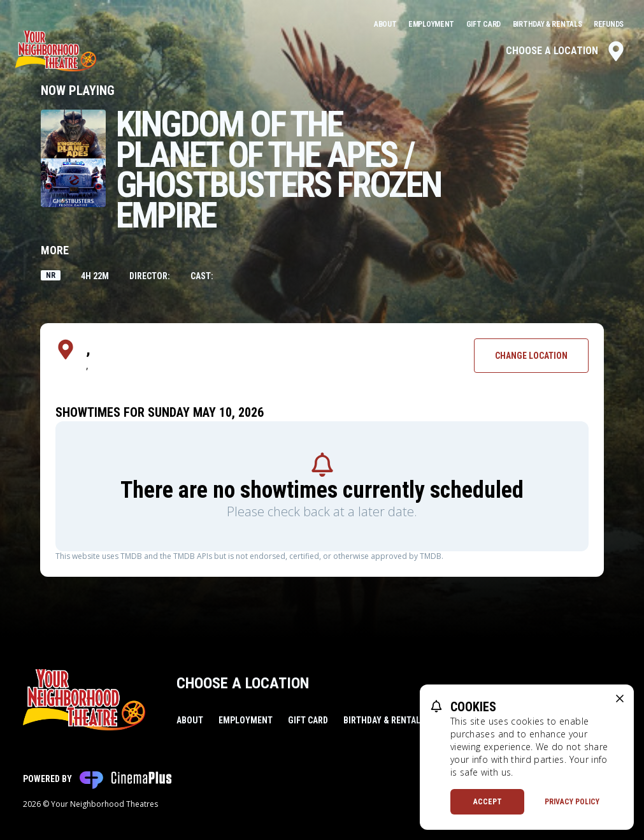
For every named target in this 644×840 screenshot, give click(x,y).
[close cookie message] (620, 699)
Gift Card (484, 24)
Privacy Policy (572, 802)
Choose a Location (566, 51)
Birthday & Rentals (548, 24)
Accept (488, 802)
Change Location (531, 356)
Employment (432, 24)
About (386, 24)
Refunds (609, 24)
